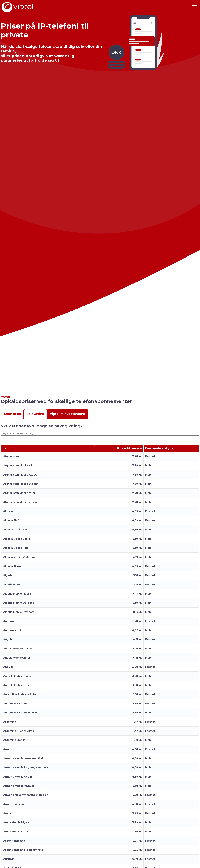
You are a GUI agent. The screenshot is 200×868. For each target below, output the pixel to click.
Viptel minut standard (68, 414)
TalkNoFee (12, 414)
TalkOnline (35, 414)
